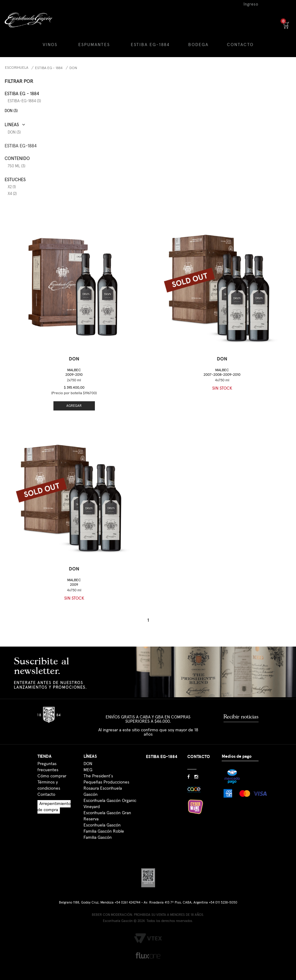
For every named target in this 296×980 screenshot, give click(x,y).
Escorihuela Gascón (102, 825)
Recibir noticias (241, 717)
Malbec (74, 373)
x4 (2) (12, 194)
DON (73, 68)
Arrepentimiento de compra (54, 807)
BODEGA (198, 45)
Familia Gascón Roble (104, 831)
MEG (88, 770)
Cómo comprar (52, 776)
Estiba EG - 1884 (49, 68)
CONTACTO (240, 45)
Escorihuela (17, 68)
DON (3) (11, 111)
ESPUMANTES (94, 45)
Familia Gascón (98, 838)
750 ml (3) (16, 166)
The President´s (98, 776)
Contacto (46, 795)
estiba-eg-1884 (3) (24, 101)
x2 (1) (12, 187)
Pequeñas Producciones (106, 782)
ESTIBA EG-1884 (150, 45)
